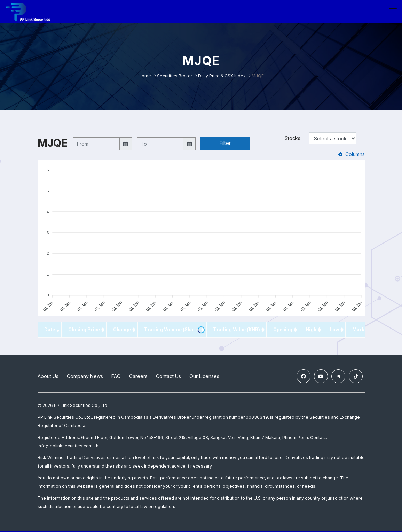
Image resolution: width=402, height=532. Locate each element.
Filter (225, 144)
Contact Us (168, 377)
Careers (138, 377)
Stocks (293, 139)
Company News (85, 377)
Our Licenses (204, 377)
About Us (48, 377)
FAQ (116, 377)
